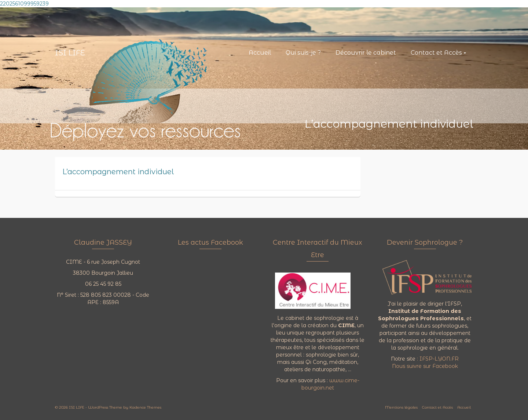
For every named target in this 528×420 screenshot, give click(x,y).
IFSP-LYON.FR (439, 359)
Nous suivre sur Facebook (425, 366)
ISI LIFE (70, 53)
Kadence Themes (145, 407)
